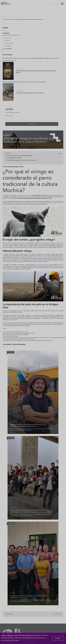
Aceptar (58, 638)
